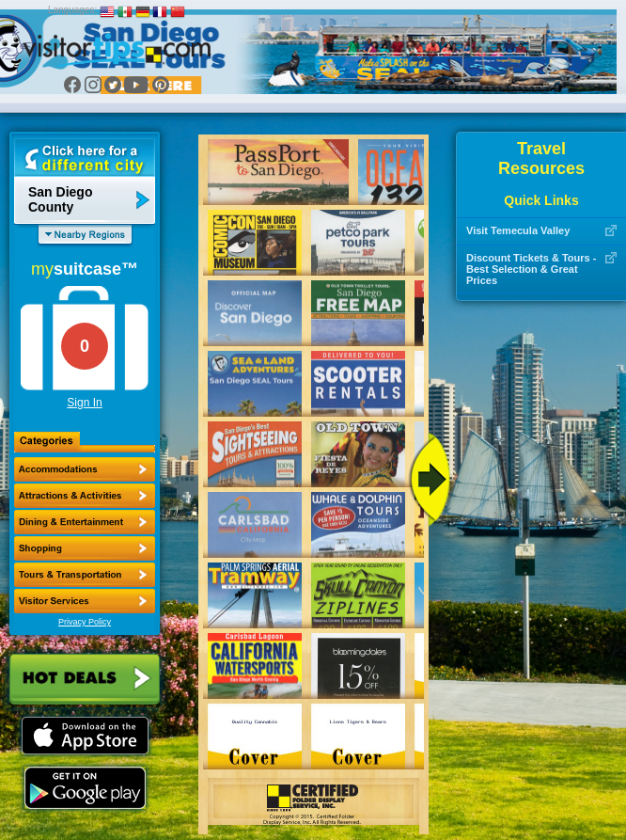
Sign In (84, 403)
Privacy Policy (85, 622)
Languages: (72, 10)
